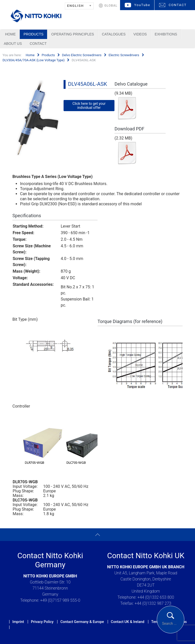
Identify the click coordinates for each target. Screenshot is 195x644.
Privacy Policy (42, 622)
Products (34, 34)
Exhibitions (166, 34)
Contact (38, 44)
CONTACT (178, 5)
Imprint (18, 622)
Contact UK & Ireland (128, 622)
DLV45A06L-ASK (88, 84)
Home (10, 34)
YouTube (142, 5)
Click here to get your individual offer (89, 106)
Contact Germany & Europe (82, 622)
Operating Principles (73, 34)
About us (13, 44)
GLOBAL (111, 6)
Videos (140, 34)
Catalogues (114, 34)
